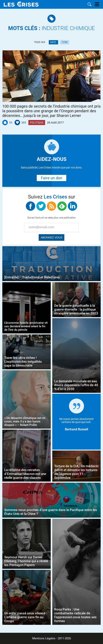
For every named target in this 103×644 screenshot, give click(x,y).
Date (53, 42)
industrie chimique (51, 28)
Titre (65, 42)
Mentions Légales (44, 638)
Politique (37, 123)
